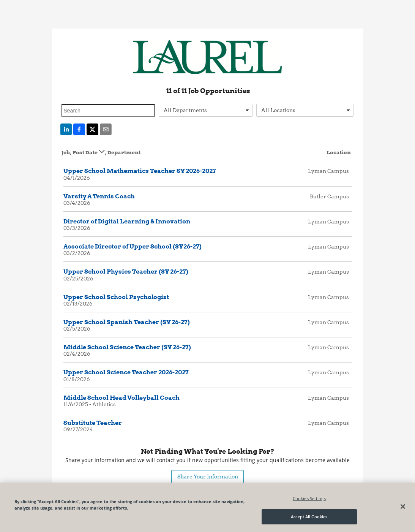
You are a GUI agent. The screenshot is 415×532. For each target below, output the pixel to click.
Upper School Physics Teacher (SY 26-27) (126, 272)
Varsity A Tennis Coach (99, 196)
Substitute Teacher (93, 423)
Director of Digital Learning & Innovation (127, 221)
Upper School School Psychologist (116, 297)
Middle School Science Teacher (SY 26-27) (127, 347)
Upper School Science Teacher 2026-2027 (126, 372)
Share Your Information (208, 476)
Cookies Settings (309, 498)
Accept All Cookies (309, 517)
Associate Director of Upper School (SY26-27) (133, 246)
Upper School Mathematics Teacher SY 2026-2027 (140, 171)
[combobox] (206, 110)
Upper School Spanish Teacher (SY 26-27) (127, 322)
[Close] (403, 507)
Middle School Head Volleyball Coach (122, 398)
